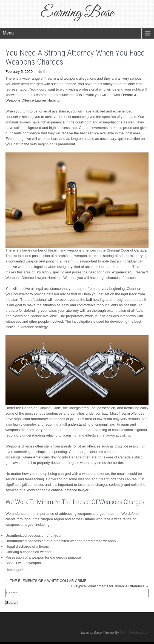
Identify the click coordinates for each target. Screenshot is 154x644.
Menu (8, 33)
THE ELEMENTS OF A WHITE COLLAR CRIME (46, 581)
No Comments (49, 72)
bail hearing (95, 300)
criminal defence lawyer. (70, 490)
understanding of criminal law (91, 424)
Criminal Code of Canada (127, 250)
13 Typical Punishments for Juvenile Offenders (110, 586)
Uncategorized (17, 570)
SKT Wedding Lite (134, 632)
